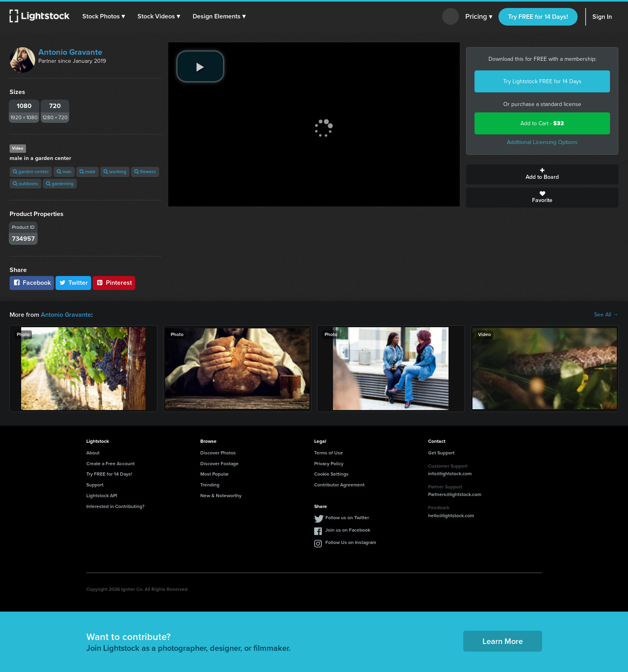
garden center (31, 172)
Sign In (602, 17)
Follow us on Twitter (347, 518)
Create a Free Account (111, 464)
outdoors (25, 184)
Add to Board (542, 174)
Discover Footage (219, 464)
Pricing (479, 17)
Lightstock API (102, 496)
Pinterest (114, 283)
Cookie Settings (331, 474)
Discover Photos (218, 453)
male (88, 172)
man (64, 172)
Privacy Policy (329, 464)
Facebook (32, 283)
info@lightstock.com (450, 474)
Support (95, 485)
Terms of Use (329, 453)
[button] (104, 16)
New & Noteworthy (221, 496)
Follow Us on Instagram (351, 542)
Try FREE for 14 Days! (538, 17)
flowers (145, 172)
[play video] (200, 66)
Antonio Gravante (70, 52)
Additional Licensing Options (542, 142)
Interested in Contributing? (116, 506)
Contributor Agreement (339, 485)
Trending (210, 485)
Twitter (74, 283)
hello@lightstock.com (451, 516)
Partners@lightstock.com (455, 494)
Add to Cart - (542, 123)
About (93, 453)
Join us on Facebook (348, 530)
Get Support (441, 453)
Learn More (503, 641)
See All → (606, 315)
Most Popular (214, 474)
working (115, 172)
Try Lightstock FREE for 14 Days (542, 81)
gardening (60, 184)
